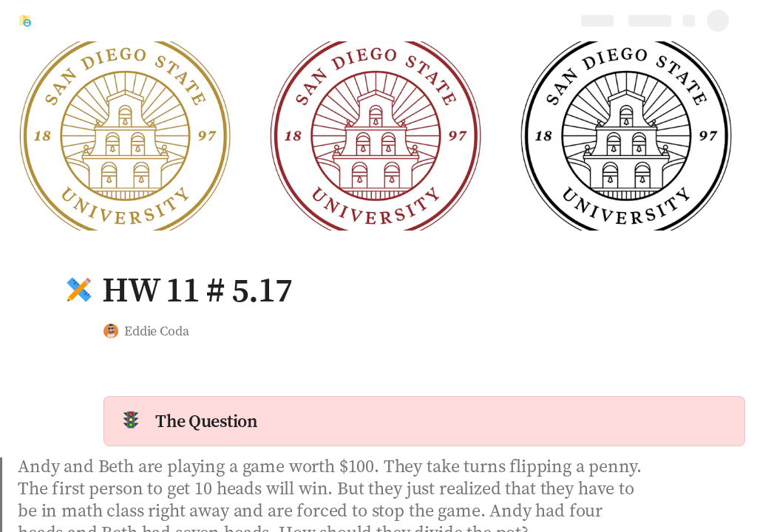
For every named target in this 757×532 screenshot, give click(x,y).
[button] (79, 290)
